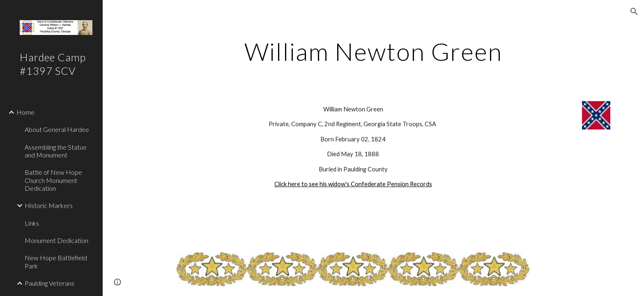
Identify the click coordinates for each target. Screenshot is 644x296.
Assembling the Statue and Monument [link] (56, 151)
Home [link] (25, 112)
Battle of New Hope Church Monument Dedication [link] (53, 180)
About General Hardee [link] (57, 129)
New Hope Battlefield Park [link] (56, 261)
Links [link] (32, 223)
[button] (634, 12)
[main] (373, 51)
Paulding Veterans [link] (49, 283)
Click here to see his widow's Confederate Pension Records (353, 184)
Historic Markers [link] (49, 205)
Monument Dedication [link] (56, 240)
